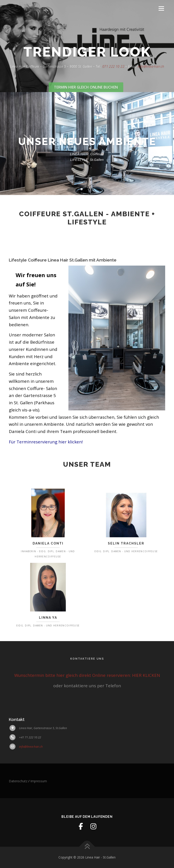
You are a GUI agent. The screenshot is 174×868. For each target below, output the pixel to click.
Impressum (39, 781)
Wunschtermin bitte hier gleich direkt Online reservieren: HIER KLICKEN (87, 675)
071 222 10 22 (113, 79)
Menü (161, 8)
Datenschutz (18, 781)
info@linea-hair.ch (151, 79)
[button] (82, 189)
